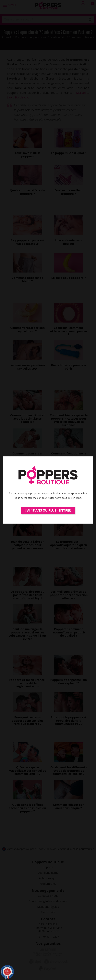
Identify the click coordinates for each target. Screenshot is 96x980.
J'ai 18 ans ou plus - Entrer (48, 510)
